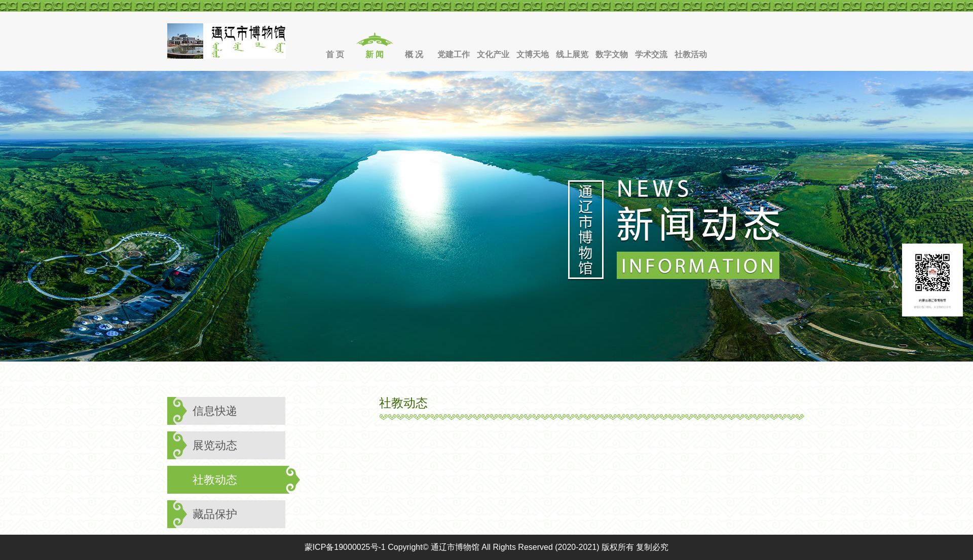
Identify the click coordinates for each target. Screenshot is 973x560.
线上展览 (572, 54)
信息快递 (215, 411)
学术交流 (651, 54)
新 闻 (375, 54)
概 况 (414, 54)
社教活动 (691, 54)
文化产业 (493, 54)
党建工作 (454, 54)
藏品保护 (215, 514)
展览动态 (215, 445)
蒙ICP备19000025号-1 (345, 547)
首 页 (335, 54)
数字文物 (612, 54)
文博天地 (533, 54)
